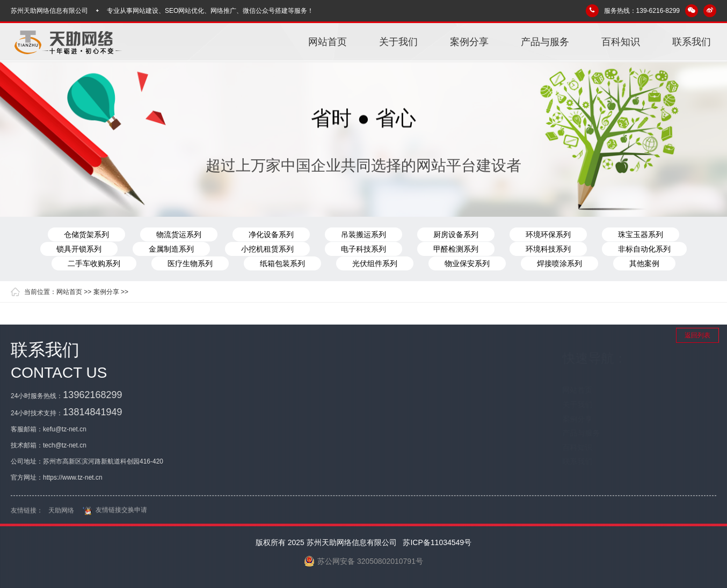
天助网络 (61, 514)
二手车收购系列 (94, 263)
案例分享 (469, 42)
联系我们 (692, 42)
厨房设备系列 (456, 234)
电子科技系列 (363, 249)
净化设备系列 (271, 234)
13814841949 (92, 412)
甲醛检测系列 (456, 249)
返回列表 (697, 335)
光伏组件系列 (375, 263)
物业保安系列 (467, 263)
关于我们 (398, 42)
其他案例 (644, 263)
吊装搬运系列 (363, 234)
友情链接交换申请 (113, 514)
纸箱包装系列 (282, 263)
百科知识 (621, 42)
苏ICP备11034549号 (437, 542)
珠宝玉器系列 (641, 234)
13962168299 (92, 395)
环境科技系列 (548, 249)
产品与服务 (545, 42)
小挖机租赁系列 (267, 249)
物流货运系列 (179, 234)
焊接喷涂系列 (559, 263)
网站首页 (328, 42)
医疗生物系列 (190, 263)
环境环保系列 (548, 234)
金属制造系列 (171, 249)
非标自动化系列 (644, 249)
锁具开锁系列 (79, 249)
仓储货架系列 (86, 234)
